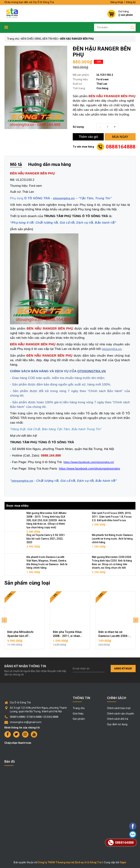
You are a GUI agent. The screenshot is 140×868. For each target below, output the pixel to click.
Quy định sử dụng (117, 724)
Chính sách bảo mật (119, 708)
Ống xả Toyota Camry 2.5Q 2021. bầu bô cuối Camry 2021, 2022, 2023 (46, 539)
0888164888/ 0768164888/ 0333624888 (34, 717)
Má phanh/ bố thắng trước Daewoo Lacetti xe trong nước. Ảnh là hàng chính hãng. (112, 539)
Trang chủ (79, 708)
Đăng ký (131, 2)
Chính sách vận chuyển (120, 714)
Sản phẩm (79, 719)
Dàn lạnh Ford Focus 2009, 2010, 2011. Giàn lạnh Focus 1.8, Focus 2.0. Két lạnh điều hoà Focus (112, 517)
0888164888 (121, 147)
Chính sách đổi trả (118, 719)
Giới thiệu (78, 714)
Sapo (123, 862)
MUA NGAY (120, 137)
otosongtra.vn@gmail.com (26, 722)
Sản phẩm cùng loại (27, 583)
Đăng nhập (117, 2)
